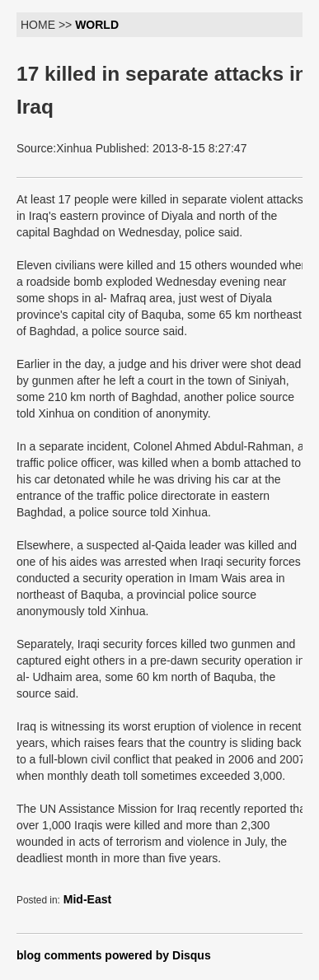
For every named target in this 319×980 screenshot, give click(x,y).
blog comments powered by (114, 955)
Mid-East (87, 899)
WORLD (97, 25)
